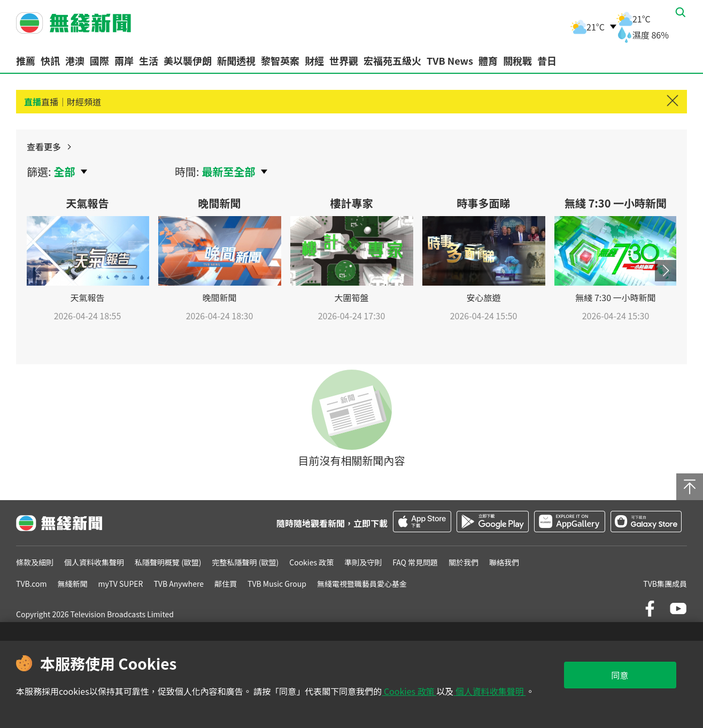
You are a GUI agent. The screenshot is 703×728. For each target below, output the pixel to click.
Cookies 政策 (409, 691)
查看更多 (650, 153)
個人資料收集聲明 (489, 691)
